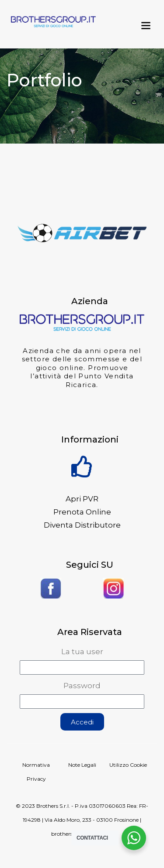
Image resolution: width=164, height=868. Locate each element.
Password (82, 686)
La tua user (82, 652)
